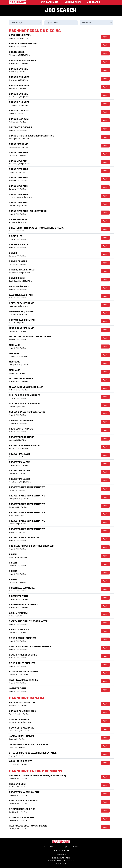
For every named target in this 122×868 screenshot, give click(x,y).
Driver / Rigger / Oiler (22, 270)
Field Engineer (18, 784)
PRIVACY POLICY (61, 864)
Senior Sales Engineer (22, 663)
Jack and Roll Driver (22, 736)
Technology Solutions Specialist (29, 826)
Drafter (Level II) (19, 245)
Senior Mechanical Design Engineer (30, 647)
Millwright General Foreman (26, 387)
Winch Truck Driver (21, 761)
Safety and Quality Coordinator (28, 621)
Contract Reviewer (20, 127)
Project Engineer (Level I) (24, 446)
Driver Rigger (17, 278)
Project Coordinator (22, 437)
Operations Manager (21, 420)
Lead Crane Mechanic (22, 328)
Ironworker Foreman (22, 320)
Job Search (94, 2)
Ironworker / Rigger (21, 312)
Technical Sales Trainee (23, 680)
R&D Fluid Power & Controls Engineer (31, 546)
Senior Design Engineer (23, 638)
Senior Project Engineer (24, 655)
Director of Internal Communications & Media (36, 228)
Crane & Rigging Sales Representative (31, 136)
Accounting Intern (20, 35)
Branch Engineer (19, 69)
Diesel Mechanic (19, 220)
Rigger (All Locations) (22, 588)
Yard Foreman (17, 688)
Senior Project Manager (24, 801)
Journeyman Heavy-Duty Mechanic (29, 745)
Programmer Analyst (22, 429)
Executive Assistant (21, 295)
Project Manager (19, 454)
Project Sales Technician (24, 538)
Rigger (13, 554)
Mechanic (15, 345)
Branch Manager (19, 111)
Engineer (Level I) (19, 287)
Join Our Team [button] (73, 2)
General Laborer (19, 719)
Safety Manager (19, 613)
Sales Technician (19, 630)
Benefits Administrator (23, 44)
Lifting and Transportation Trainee (30, 337)
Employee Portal (61, 854)
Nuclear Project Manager (25, 395)
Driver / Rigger (18, 261)
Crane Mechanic (19, 144)
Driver (13, 253)
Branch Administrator (23, 61)
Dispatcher (16, 236)
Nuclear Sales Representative (27, 412)
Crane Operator (19, 153)
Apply (105, 37)
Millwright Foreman (21, 379)
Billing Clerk (17, 52)
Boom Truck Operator (22, 703)
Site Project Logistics (22, 809)
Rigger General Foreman (24, 605)
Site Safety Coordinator (24, 672)
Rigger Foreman (18, 596)
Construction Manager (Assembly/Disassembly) (37, 776)
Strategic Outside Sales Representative (33, 753)
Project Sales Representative (27, 487)
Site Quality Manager (22, 818)
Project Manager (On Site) (25, 792)
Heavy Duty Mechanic (22, 303)
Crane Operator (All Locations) (28, 211)
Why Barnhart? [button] (50, 2)
